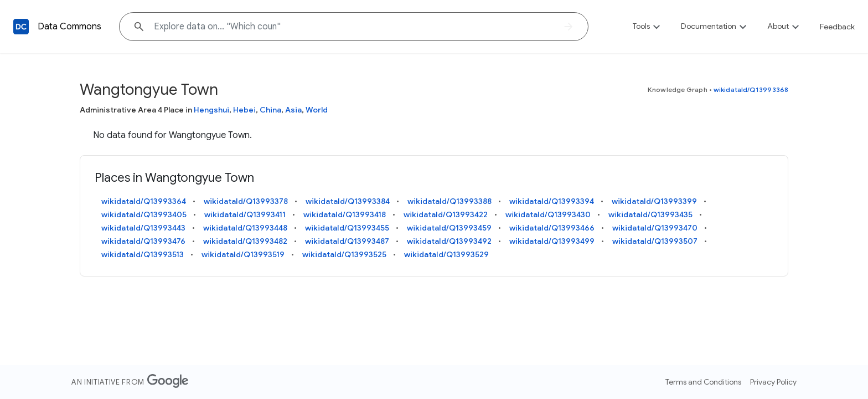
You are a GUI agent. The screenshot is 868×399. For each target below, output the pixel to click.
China (270, 110)
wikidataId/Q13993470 (655, 228)
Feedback (837, 27)
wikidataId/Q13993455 (347, 228)
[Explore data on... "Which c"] (354, 27)
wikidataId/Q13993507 (655, 241)
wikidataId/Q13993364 (144, 201)
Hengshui (211, 110)
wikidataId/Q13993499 (552, 241)
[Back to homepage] (21, 27)
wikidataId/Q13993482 (245, 241)
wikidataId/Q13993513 (143, 254)
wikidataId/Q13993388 (449, 201)
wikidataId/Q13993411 (245, 214)
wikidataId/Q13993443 (143, 228)
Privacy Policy (773, 382)
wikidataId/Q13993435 (650, 214)
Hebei (244, 110)
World (317, 110)
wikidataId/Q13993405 (144, 214)
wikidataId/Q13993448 (245, 228)
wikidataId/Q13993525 (344, 254)
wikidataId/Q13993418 (345, 214)
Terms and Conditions (703, 382)
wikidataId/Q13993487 (347, 241)
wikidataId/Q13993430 (548, 214)
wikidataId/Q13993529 (446, 254)
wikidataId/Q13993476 (143, 241)
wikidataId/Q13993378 (246, 201)
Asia (293, 110)
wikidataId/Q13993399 (654, 201)
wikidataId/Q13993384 (348, 201)
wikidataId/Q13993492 (449, 241)
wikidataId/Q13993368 (751, 89)
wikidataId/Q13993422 (446, 214)
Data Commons (69, 27)
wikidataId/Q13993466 (552, 228)
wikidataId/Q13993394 (552, 201)
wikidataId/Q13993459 (449, 228)
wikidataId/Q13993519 (243, 254)
